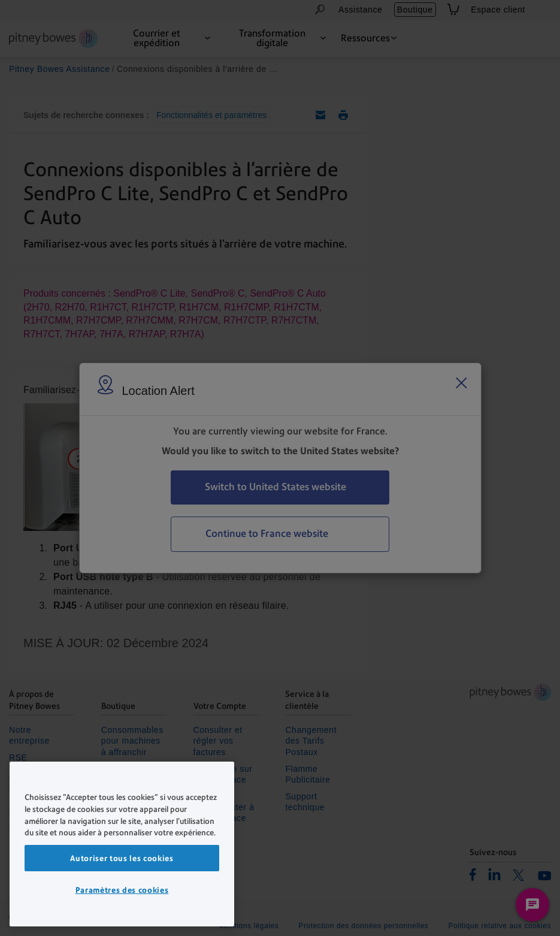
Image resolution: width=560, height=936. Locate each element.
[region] (122, 844)
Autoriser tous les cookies (122, 858)
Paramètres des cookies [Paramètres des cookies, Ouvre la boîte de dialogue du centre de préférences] (122, 890)
